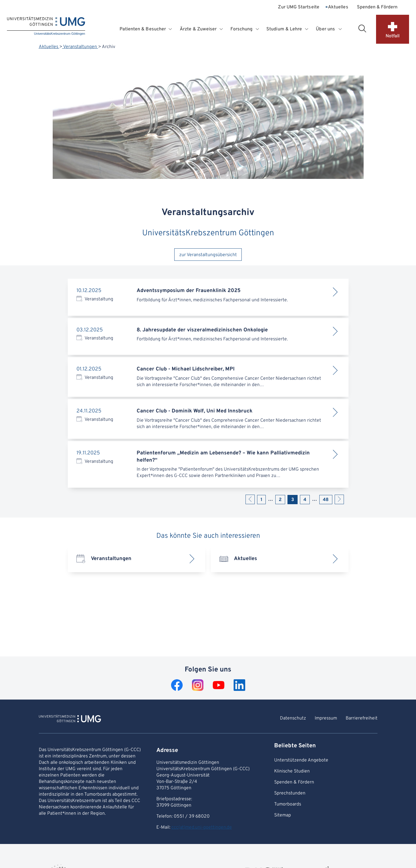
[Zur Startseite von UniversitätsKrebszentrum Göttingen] (70, 720)
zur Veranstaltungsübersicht (208, 255)
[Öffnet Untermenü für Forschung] (258, 29)
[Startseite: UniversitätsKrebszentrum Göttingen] (46, 26)
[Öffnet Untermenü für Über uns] (340, 29)
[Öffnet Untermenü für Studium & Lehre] (307, 29)
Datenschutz (293, 718)
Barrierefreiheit (362, 718)
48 (326, 500)
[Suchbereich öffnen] (362, 28)
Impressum (326, 718)
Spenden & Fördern (377, 7)
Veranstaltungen (80, 47)
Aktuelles (338, 7)
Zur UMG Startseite (298, 7)
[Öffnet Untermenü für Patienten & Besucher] (171, 29)
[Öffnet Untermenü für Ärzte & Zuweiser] (222, 29)
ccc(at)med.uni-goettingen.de (202, 827)
